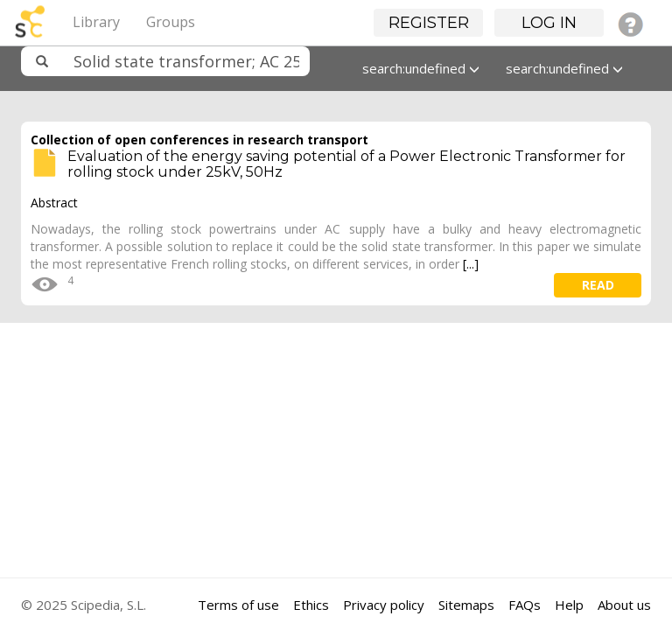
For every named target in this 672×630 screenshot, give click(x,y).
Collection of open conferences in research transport (199, 140)
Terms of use (238, 605)
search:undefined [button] (421, 68)
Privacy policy (384, 605)
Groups (171, 22)
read (598, 285)
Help (569, 605)
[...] (471, 264)
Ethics (311, 605)
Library (96, 22)
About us (624, 605)
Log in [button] (549, 23)
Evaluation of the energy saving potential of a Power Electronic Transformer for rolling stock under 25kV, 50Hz (346, 164)
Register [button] (429, 23)
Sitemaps (466, 605)
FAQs (525, 605)
